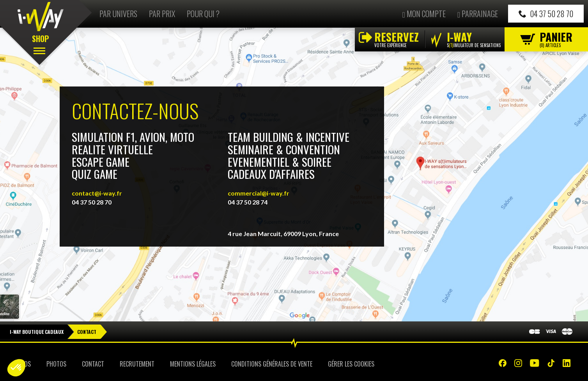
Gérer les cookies (351, 364)
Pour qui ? (203, 14)
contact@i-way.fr (97, 193)
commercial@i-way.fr (259, 193)
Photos (56, 364)
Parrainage (478, 14)
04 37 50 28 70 (546, 14)
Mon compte (424, 14)
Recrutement (137, 364)
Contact (93, 364)
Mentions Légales (193, 364)
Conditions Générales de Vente (272, 364)
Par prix (162, 14)
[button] (16, 368)
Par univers (118, 14)
